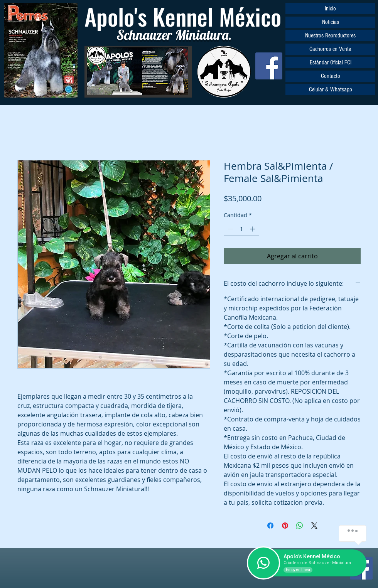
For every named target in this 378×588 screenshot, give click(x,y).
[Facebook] (269, 66)
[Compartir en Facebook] (270, 526)
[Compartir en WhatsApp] (300, 526)
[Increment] (253, 229)
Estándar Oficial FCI (331, 62)
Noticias (331, 22)
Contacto (331, 76)
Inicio (330, 8)
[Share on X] (314, 526)
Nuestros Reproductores (330, 35)
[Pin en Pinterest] (285, 526)
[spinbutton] (241, 229)
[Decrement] (230, 229)
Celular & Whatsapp (331, 89)
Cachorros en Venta (330, 49)
